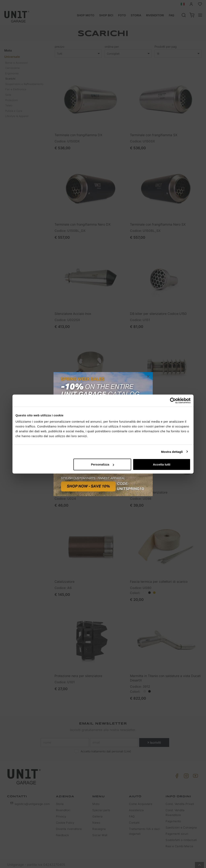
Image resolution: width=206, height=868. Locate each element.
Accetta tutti (162, 464)
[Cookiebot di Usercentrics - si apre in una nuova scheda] (173, 400)
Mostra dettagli (172, 452)
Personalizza (102, 464)
